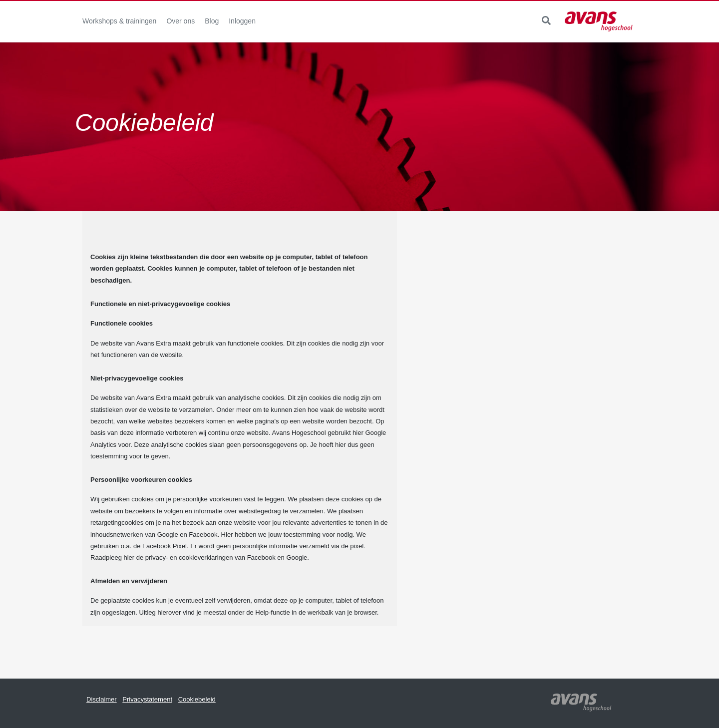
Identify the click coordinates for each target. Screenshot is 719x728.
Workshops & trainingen (119, 21)
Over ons (180, 21)
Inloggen (242, 21)
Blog (212, 21)
